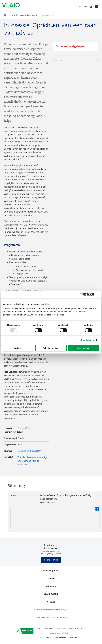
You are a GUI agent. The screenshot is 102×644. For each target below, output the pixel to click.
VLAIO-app (51, 586)
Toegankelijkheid (61, 638)
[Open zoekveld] (91, 7)
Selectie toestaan (51, 348)
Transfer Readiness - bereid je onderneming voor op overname (32, 463)
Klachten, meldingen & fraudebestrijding (51, 618)
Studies (51, 578)
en (85, 6)
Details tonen (87, 340)
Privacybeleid (46, 638)
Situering (58, 60)
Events (12, 15)
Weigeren (19, 348)
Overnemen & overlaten (29, 453)
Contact (51, 602)
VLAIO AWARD (51, 594)
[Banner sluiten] (98, 295)
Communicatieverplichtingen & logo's (51, 610)
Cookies (74, 638)
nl (80, 6)
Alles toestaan (83, 348)
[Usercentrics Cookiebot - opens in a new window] (82, 295)
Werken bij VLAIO (51, 571)
